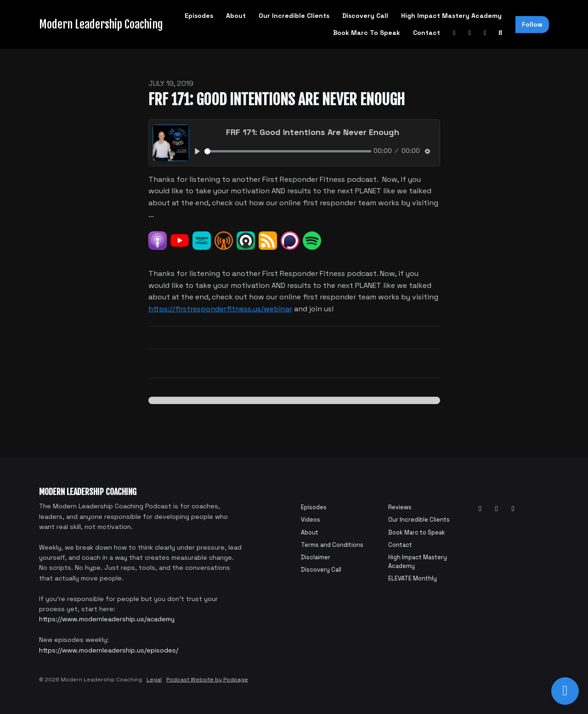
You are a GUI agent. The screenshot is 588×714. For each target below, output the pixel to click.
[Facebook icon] (497, 509)
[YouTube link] (454, 33)
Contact (427, 33)
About (236, 16)
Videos (311, 520)
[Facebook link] (470, 33)
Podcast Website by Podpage (207, 680)
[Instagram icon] (513, 509)
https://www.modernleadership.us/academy (107, 619)
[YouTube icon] (480, 509)
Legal (154, 680)
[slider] (288, 151)
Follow (532, 24)
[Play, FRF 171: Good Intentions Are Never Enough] (198, 151)
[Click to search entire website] (501, 33)
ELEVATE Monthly (413, 578)
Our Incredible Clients (294, 16)
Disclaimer (316, 557)
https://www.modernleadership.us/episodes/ (109, 650)
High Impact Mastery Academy (451, 16)
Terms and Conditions (332, 545)
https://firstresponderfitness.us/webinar (220, 309)
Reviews (400, 507)
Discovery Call (365, 16)
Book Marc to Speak (367, 33)
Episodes (199, 16)
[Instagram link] (485, 33)
